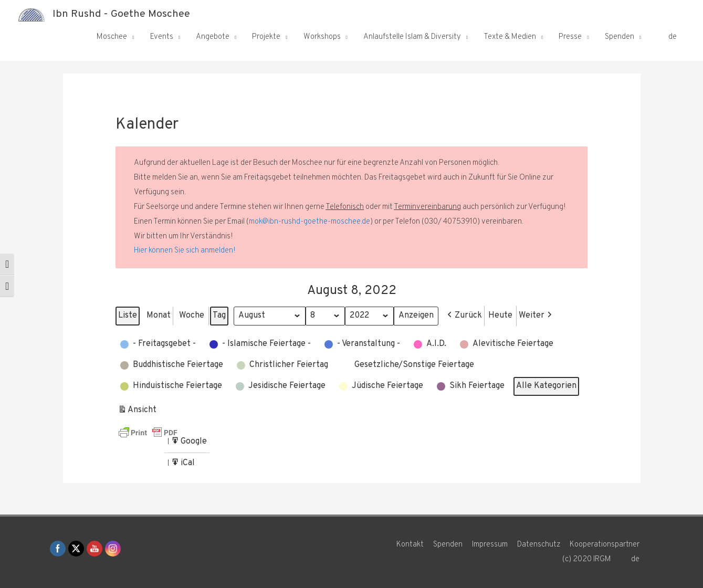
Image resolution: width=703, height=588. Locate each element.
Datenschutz (539, 545)
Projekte (266, 37)
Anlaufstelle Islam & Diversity (412, 37)
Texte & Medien (510, 37)
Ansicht (138, 412)
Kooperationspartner (606, 545)
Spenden (620, 37)
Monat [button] (159, 316)
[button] (465, 316)
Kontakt (410, 545)
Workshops (322, 37)
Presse (570, 37)
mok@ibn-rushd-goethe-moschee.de (309, 222)
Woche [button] (192, 316)
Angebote (213, 37)
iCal (184, 465)
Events (162, 37)
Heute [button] (501, 316)
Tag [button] (219, 316)
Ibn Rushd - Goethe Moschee (121, 15)
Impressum (490, 545)
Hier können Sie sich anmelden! (185, 251)
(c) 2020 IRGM (586, 559)
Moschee (112, 37)
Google (189, 443)
